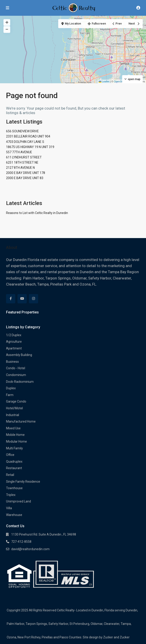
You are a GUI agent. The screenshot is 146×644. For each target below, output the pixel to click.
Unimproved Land (19, 501)
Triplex (11, 495)
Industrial (13, 415)
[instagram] (34, 299)
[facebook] (11, 299)
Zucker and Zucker (116, 637)
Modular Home (16, 441)
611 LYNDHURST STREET (24, 157)
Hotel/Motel (14, 408)
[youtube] (22, 299)
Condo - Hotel (16, 368)
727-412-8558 (21, 542)
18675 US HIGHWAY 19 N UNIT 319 (30, 147)
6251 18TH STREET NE (22, 162)
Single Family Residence (23, 482)
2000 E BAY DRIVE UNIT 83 (25, 178)
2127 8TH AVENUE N (20, 168)
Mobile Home (15, 435)
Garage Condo (16, 401)
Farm (10, 395)
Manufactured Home (21, 421)
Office (10, 455)
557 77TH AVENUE (19, 152)
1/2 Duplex (14, 335)
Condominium (16, 375)
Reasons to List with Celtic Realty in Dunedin (37, 213)
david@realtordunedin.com (30, 549)
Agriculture (14, 342)
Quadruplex (14, 462)
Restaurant (14, 468)
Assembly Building (19, 355)
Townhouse (14, 488)
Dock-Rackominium (20, 382)
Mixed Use (13, 428)
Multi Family (14, 448)
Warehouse (14, 515)
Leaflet (104, 81)
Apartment (14, 348)
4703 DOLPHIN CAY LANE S (25, 142)
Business (12, 362)
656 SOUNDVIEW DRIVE (22, 131)
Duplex (11, 388)
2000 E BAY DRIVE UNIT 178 (26, 173)
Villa (9, 508)
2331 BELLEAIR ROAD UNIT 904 (28, 136)
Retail (10, 475)
